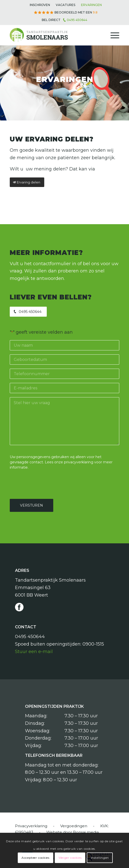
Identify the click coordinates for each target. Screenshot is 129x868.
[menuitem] (40, 5)
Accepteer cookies (35, 858)
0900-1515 (93, 644)
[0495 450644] (28, 312)
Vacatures (65, 5)
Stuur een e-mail (34, 652)
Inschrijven (40, 5)
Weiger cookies (70, 858)
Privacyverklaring (31, 826)
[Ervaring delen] (27, 182)
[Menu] (112, 35)
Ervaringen (91, 5)
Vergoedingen (74, 826)
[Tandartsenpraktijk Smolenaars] (54, 35)
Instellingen (100, 858)
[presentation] (48, 484)
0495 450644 (77, 20)
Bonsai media (86, 832)
